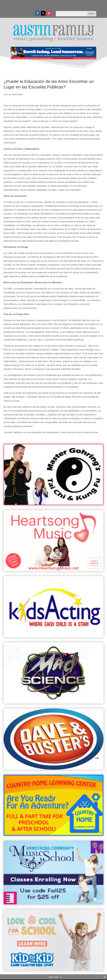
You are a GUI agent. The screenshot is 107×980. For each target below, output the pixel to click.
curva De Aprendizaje (13, 94)
